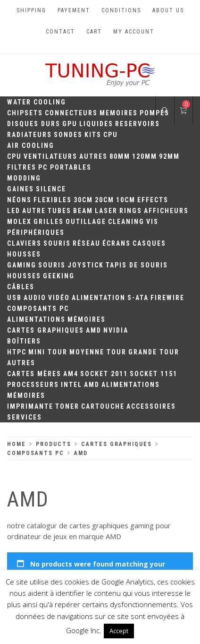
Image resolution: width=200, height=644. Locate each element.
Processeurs (33, 385)
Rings (131, 211)
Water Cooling (37, 102)
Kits (93, 135)
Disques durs (34, 124)
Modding (24, 178)
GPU (70, 124)
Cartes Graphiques (46, 330)
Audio (35, 298)
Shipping (31, 10)
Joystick (86, 265)
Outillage (86, 222)
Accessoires (151, 406)
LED (14, 211)
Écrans (117, 243)
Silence (51, 189)
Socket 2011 (104, 374)
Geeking (59, 276)
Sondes (68, 135)
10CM (126, 200)
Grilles (49, 222)
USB (14, 298)
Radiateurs (29, 135)
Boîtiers (24, 341)
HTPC (17, 352)
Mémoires (87, 319)
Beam (83, 211)
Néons (19, 200)
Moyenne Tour (98, 352)
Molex (19, 222)
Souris (57, 243)
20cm (104, 200)
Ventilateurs (50, 156)
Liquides (96, 124)
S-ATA (138, 298)
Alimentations (36, 319)
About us (168, 10)
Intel (71, 385)
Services (25, 417)
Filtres (22, 167)
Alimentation (99, 298)
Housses (24, 254)
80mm (120, 156)
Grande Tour (154, 352)
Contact (60, 32)
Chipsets (25, 113)
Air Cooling (31, 146)
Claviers (24, 243)
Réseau (87, 243)
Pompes (154, 113)
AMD (94, 330)
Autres (93, 156)
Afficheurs (166, 211)
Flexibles (53, 200)
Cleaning (126, 222)
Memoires (119, 113)
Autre (34, 211)
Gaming (22, 265)
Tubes (59, 211)
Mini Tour (48, 352)
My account (134, 32)
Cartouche (103, 406)
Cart (94, 32)
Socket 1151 (154, 374)
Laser (106, 211)
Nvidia (116, 330)
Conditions (121, 10)
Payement (74, 10)
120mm (145, 156)
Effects (153, 200)
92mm (169, 156)
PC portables (65, 167)
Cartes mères (34, 374)
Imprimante (30, 406)
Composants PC (38, 309)
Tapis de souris (137, 265)
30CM (83, 200)
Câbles (21, 287)
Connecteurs (71, 113)
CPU (111, 135)
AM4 (71, 374)
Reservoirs (137, 124)
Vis (152, 222)
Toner (67, 406)
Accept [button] (119, 631)
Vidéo (59, 298)
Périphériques (36, 232)
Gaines (21, 189)
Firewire (167, 298)
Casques (149, 243)
